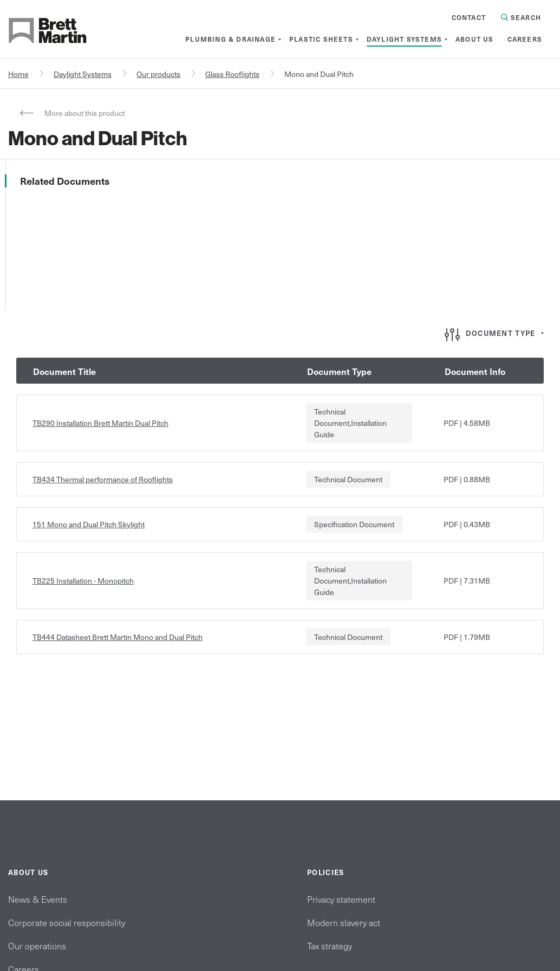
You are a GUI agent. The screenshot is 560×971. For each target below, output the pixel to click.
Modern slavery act (344, 922)
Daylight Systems (83, 74)
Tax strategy (330, 946)
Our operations (37, 946)
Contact (469, 17)
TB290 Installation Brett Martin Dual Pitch (100, 423)
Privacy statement (341, 899)
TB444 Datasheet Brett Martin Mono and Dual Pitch (118, 637)
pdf (451, 423)
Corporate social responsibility (67, 922)
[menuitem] (230, 39)
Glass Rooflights (232, 74)
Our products (158, 74)
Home (18, 74)
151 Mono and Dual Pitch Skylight (89, 524)
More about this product (84, 113)
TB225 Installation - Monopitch (83, 581)
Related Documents (65, 181)
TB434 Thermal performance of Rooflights (103, 479)
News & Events (38, 899)
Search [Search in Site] (521, 17)
